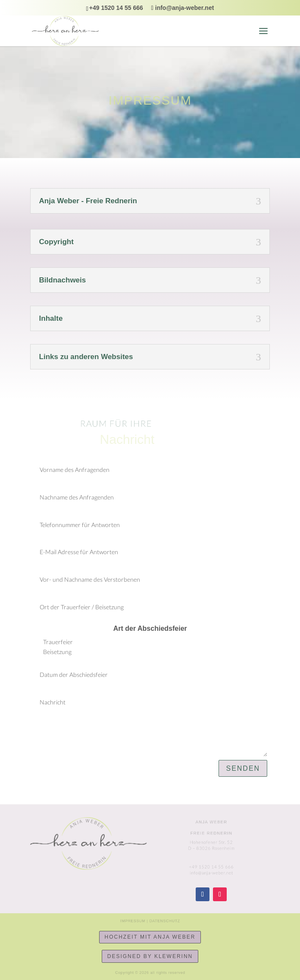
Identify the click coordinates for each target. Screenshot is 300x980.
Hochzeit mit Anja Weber (150, 937)
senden (243, 768)
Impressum (135, 921)
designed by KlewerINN (150, 956)
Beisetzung (52, 652)
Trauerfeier (53, 642)
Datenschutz (162, 921)
